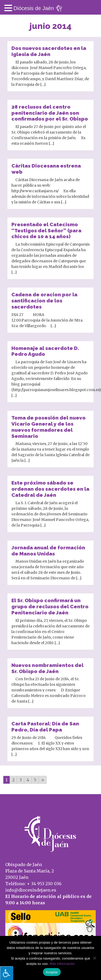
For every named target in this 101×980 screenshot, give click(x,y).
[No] (94, 958)
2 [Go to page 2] (13, 780)
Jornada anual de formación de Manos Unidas (48, 551)
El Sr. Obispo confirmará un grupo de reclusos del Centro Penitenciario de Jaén (50, 606)
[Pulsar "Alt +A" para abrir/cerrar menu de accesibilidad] (7, 973)
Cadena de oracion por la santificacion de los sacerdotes (44, 301)
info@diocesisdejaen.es (31, 890)
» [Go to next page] (43, 780)
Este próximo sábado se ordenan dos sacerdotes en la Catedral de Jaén (50, 489)
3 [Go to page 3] (21, 780)
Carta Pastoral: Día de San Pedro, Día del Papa (45, 727)
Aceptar (52, 972)
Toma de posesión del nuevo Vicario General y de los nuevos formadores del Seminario (49, 427)
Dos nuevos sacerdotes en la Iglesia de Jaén (49, 51)
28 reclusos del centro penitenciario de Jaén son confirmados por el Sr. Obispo (50, 113)
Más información (62, 964)
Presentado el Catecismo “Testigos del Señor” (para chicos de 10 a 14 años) (46, 230)
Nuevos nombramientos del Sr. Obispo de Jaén (47, 668)
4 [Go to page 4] (28, 780)
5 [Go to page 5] (35, 780)
